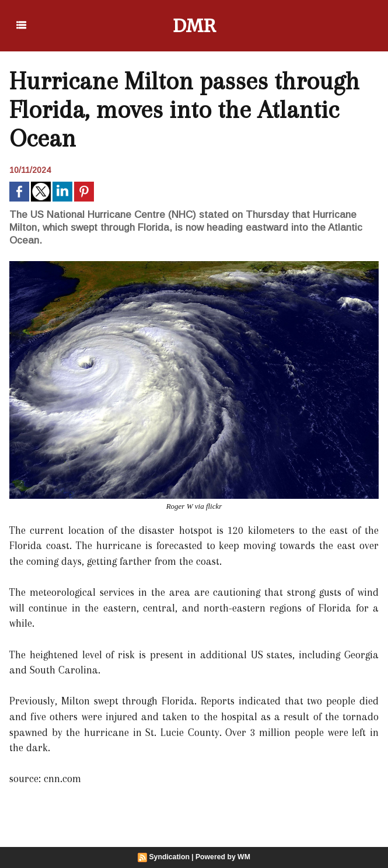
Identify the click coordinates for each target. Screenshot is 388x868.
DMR (194, 26)
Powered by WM (222, 857)
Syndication (170, 857)
